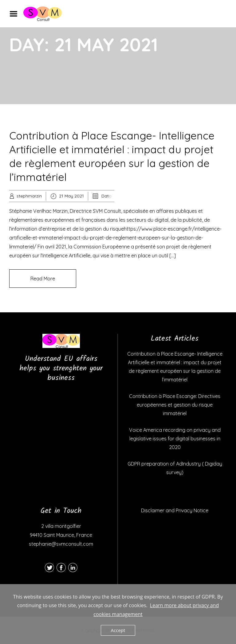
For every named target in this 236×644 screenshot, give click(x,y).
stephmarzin (29, 196)
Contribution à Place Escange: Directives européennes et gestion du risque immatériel (175, 405)
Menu (16, 14)
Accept (118, 630)
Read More (43, 279)
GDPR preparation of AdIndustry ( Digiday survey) (175, 468)
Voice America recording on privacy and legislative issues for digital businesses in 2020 (175, 439)
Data (106, 196)
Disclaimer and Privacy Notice (175, 510)
